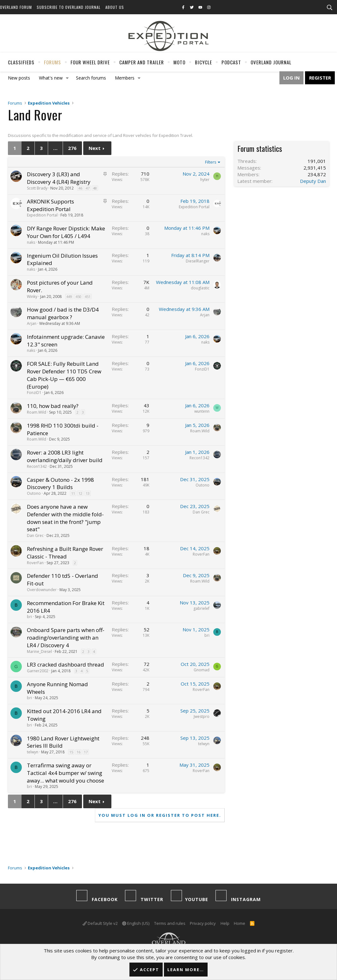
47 (88, 188)
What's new (51, 78)
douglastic (200, 288)
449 (69, 297)
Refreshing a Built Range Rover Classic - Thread (65, 553)
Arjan (32, 323)
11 (73, 493)
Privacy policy (203, 923)
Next (95, 148)
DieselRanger (198, 261)
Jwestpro (202, 716)
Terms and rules (170, 923)
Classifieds (21, 62)
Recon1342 (37, 466)
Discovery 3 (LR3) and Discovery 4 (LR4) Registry (59, 178)
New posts (19, 78)
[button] (67, 78)
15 (71, 752)
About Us (115, 7)
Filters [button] (211, 162)
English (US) (136, 923)
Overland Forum (16, 7)
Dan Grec (35, 535)
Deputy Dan (313, 181)
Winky (32, 297)
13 (88, 493)
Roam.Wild (37, 412)
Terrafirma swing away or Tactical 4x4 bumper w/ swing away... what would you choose (66, 773)
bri (29, 617)
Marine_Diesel (39, 651)
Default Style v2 (100, 923)
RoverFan (35, 563)
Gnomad (202, 670)
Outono (34, 493)
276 (72, 148)
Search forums (91, 78)
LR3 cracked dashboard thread (66, 664)
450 (78, 297)
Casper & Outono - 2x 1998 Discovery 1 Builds (60, 484)
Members (125, 78)
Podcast (231, 62)
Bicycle (203, 62)
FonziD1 (34, 393)
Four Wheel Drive (90, 62)
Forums (53, 62)
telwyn (33, 752)
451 (88, 297)
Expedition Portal (42, 215)
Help (225, 923)
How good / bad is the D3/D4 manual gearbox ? (63, 313)
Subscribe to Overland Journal (69, 7)
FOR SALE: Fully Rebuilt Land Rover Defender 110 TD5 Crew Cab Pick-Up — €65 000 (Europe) (64, 375)
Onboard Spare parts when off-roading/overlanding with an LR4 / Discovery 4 (66, 638)
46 (80, 188)
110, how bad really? (53, 406)
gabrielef (201, 608)
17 (86, 752)
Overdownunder (42, 590)
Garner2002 (38, 671)
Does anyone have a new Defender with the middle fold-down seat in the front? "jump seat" (65, 518)
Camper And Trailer (142, 62)
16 (78, 752)
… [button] (55, 148)
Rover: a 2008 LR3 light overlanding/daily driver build (65, 456)
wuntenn (202, 411)
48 (95, 188)
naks (31, 242)
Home (240, 923)
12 (80, 493)
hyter (205, 180)
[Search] (329, 8)
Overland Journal (271, 62)
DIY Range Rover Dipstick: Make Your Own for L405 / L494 (66, 232)
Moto (179, 62)
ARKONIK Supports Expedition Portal (50, 205)
